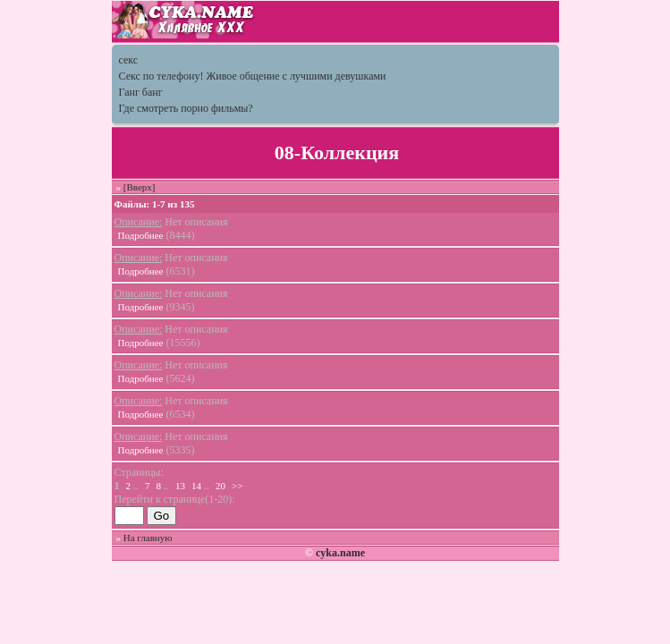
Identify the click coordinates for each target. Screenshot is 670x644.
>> (237, 486)
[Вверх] (140, 187)
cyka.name (340, 553)
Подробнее (141, 235)
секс (129, 60)
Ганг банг (141, 92)
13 (180, 486)
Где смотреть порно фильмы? (186, 108)
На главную (148, 538)
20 (221, 486)
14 (196, 486)
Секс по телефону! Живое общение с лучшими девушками (253, 76)
